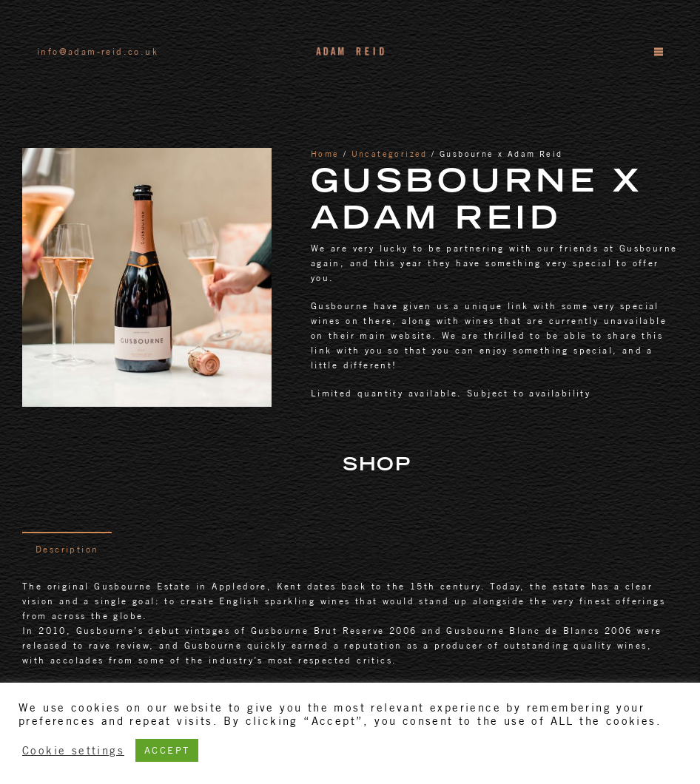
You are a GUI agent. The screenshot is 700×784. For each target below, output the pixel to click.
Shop (377, 467)
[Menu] (658, 52)
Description (67, 549)
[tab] (67, 549)
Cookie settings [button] (73, 750)
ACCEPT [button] (167, 750)
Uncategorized (390, 154)
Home (325, 154)
